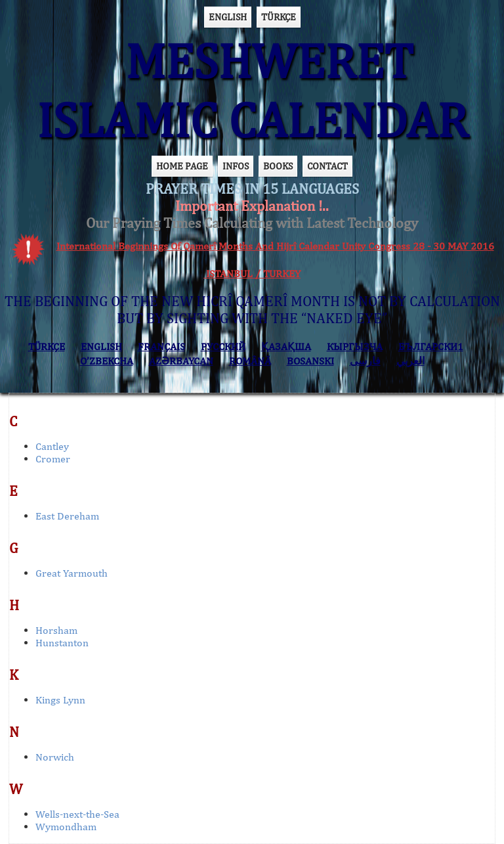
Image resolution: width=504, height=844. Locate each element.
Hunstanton (62, 643)
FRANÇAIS (161, 346)
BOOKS (278, 166)
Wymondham (66, 827)
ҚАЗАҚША (286, 346)
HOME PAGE (182, 166)
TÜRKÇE (279, 17)
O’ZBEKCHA (107, 361)
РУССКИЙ (223, 346)
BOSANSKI (310, 361)
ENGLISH (228, 17)
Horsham (56, 630)
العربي (410, 361)
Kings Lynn (60, 700)
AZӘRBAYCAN (181, 361)
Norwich (55, 757)
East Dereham (67, 516)
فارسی (365, 361)
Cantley (52, 446)
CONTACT (327, 166)
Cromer (53, 459)
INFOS (236, 166)
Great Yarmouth (72, 573)
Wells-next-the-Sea (77, 814)
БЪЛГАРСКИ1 (431, 346)
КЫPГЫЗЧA (355, 346)
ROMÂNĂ (250, 361)
